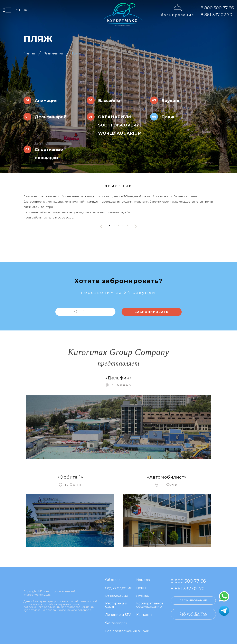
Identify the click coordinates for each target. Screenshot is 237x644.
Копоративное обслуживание (193, 614)
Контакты (144, 615)
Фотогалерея (116, 623)
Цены (141, 588)
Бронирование (178, 15)
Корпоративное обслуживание (150, 605)
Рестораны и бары (116, 605)
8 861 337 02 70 (216, 15)
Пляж (76, 53)
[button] (110, 225)
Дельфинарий (51, 117)
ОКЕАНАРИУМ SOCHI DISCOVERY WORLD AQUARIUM (120, 125)
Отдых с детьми (119, 588)
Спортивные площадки (49, 154)
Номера (143, 580)
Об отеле (113, 580)
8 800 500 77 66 (217, 8)
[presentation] (101, 226)
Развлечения (53, 53)
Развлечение (117, 596)
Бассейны (109, 101)
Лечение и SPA (118, 615)
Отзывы (143, 596)
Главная (29, 53)
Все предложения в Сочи (127, 631)
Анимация (46, 101)
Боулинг (171, 101)
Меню (22, 10)
